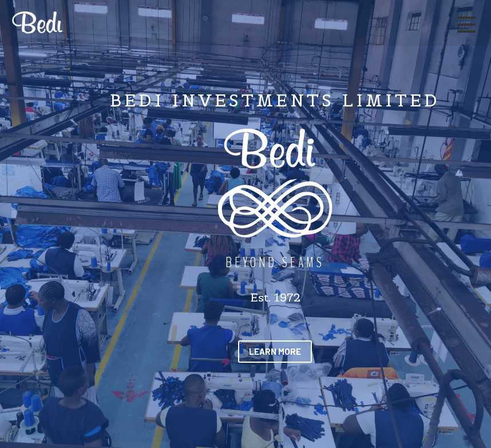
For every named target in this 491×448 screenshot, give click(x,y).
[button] (275, 352)
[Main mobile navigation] (466, 25)
